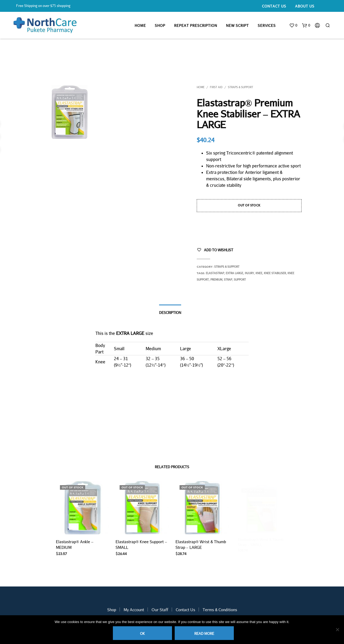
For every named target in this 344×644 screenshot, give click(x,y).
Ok (142, 634)
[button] (293, 26)
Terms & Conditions (220, 610)
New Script (237, 26)
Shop (160, 26)
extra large (234, 273)
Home (140, 26)
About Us (305, 6)
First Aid (216, 87)
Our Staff (160, 610)
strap (228, 280)
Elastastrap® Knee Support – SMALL (141, 543)
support (240, 280)
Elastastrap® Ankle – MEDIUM (75, 544)
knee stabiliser (275, 273)
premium (216, 280)
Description (170, 313)
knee (259, 273)
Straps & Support (241, 87)
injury (249, 273)
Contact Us (274, 6)
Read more (204, 634)
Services (267, 26)
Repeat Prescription (196, 26)
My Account (134, 610)
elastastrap (215, 273)
